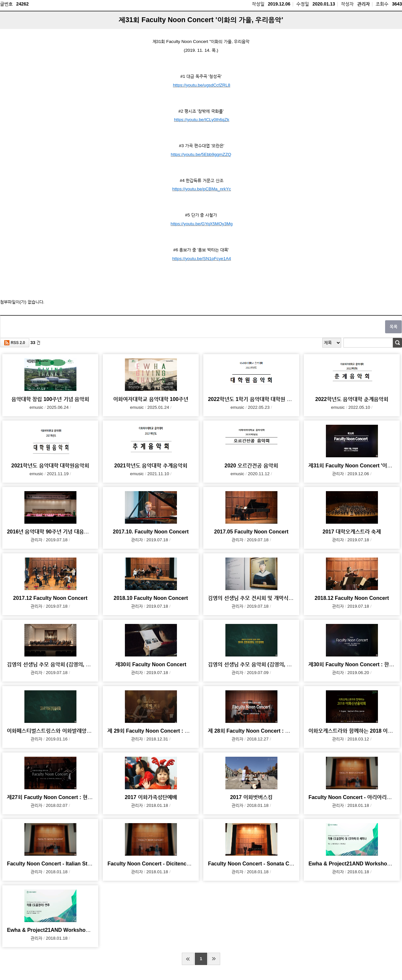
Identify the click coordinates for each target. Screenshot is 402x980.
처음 (188, 959)
